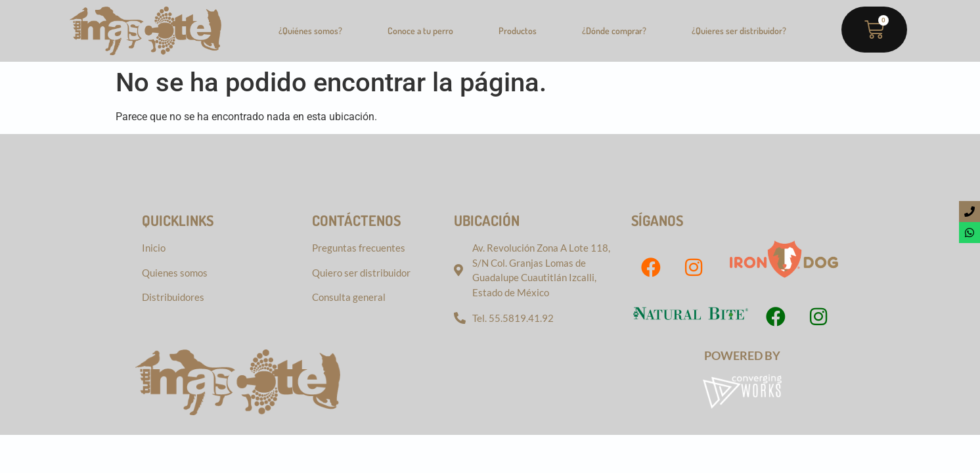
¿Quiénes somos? (310, 31)
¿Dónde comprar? (614, 31)
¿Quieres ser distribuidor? (739, 31)
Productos (518, 31)
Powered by (742, 355)
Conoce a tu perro (420, 31)
